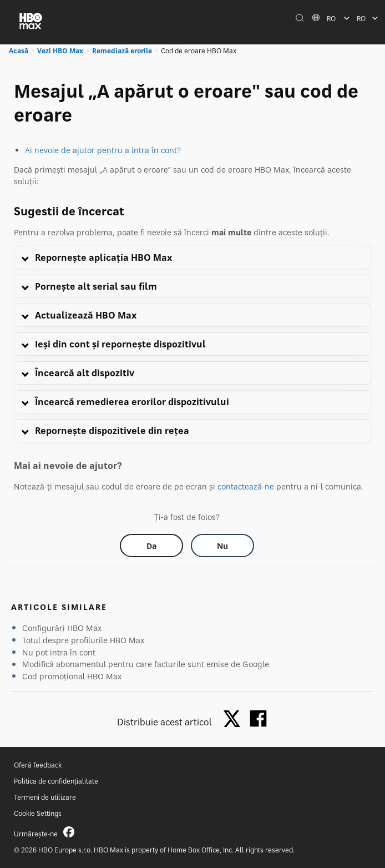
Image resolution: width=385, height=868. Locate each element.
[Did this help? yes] (151, 546)
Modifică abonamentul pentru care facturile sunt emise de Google (146, 664)
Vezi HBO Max (60, 51)
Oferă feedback (38, 765)
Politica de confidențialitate (56, 781)
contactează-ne (246, 486)
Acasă (19, 51)
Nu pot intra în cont (59, 652)
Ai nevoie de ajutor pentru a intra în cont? (103, 150)
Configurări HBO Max (62, 628)
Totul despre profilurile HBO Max (83, 640)
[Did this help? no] (222, 546)
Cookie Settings (38, 813)
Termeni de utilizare (45, 797)
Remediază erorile (122, 51)
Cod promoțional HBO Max (72, 676)
